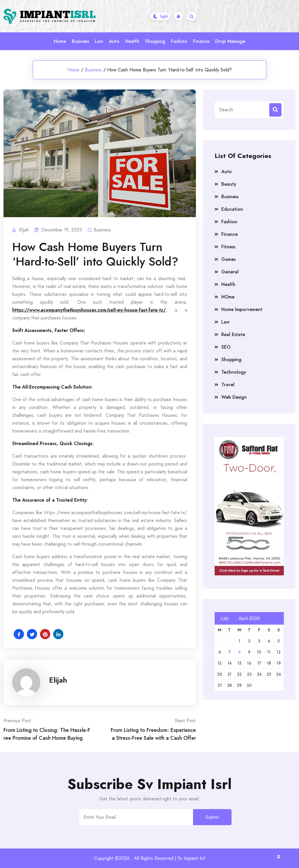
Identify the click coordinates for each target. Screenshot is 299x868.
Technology (234, 372)
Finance (201, 41)
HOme (228, 297)
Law (99, 41)
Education (232, 209)
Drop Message (230, 41)
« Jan (225, 618)
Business (80, 41)
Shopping (155, 41)
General (230, 272)
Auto (114, 41)
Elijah (58, 680)
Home (60, 41)
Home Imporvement (242, 309)
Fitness (228, 247)
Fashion (179, 41)
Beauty (229, 184)
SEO (226, 347)
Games (228, 259)
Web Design (234, 397)
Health (132, 41)
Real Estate (233, 334)
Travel (228, 385)
